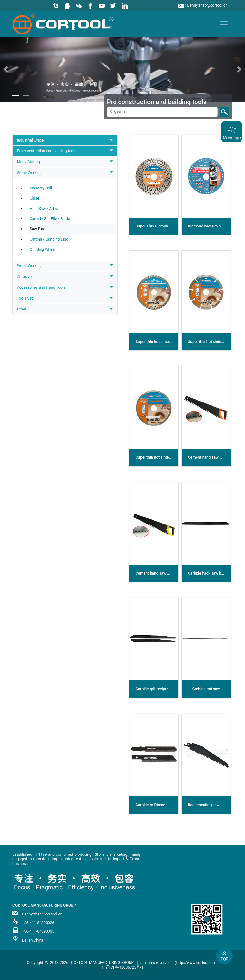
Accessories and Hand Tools (41, 287)
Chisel (35, 198)
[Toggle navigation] (224, 24)
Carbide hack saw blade (208, 573)
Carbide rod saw (206, 689)
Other (22, 309)
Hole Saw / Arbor (44, 209)
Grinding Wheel (43, 249)
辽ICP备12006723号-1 (125, 967)
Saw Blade (39, 229)
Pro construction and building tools (47, 151)
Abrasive (24, 277)
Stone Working (29, 173)
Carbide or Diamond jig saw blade (164, 805)
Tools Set (25, 298)
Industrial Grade (30, 140)
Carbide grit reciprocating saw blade (166, 689)
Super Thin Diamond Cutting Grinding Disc (172, 226)
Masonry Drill (41, 188)
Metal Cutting (28, 162)
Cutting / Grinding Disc (49, 239)
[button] (18, 69)
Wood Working (29, 266)
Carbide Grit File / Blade (50, 219)
